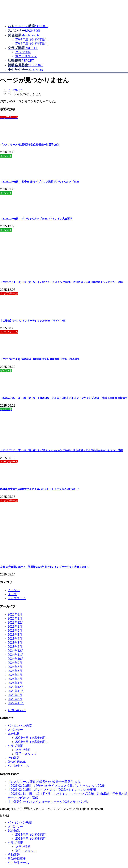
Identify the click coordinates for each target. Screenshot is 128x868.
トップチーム (17, 598)
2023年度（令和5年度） (32, 43)
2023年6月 (15, 699)
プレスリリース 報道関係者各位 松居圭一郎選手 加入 (30, 145)
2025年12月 (16, 623)
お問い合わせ (17, 710)
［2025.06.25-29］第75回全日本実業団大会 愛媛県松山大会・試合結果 (40, 359)
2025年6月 (15, 631)
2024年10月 (16, 659)
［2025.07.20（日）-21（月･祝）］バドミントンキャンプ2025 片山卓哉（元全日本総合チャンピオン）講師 (61, 450)
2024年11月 (16, 655)
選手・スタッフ (26, 56)
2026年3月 (15, 614)
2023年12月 (16, 687)
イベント (14, 590)
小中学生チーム (18, 766)
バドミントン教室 (20, 726)
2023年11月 (16, 691)
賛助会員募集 (17, 762)
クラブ (12, 594)
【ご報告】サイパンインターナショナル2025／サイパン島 (33, 321)
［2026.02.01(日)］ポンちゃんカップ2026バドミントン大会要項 (36, 219)
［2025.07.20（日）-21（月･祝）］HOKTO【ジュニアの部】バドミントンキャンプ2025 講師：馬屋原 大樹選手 (64, 398)
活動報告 (14, 758)
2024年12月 (16, 651)
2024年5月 (15, 675)
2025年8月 (15, 627)
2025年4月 (15, 639)
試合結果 (14, 734)
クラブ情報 (23, 52)
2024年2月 (15, 679)
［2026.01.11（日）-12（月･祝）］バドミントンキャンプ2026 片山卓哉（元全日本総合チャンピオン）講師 (61, 282)
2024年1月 (15, 683)
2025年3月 (15, 643)
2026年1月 (15, 619)
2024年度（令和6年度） (32, 39)
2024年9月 (15, 663)
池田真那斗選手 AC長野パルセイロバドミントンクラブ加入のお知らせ (39, 489)
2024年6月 (15, 671)
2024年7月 (15, 667)
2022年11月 (16, 703)
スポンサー (15, 730)
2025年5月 (15, 635)
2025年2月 (15, 647)
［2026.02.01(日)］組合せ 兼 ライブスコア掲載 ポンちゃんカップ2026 (40, 182)
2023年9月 (15, 695)
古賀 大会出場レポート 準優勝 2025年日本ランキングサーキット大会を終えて (45, 567)
